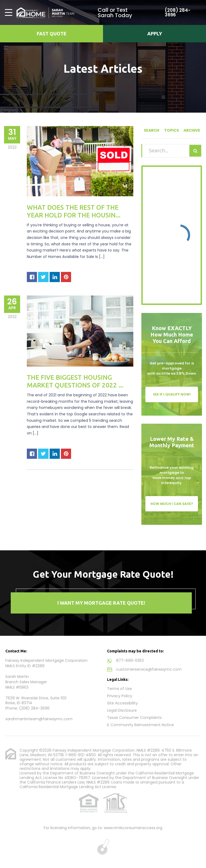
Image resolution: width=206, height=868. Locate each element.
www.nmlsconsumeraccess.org (133, 828)
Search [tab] (151, 130)
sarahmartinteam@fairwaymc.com (39, 719)
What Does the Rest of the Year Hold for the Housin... (74, 211)
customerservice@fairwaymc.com (149, 669)
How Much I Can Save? (172, 504)
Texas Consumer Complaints (134, 718)
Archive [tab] (192, 130)
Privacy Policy (120, 696)
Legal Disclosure (122, 710)
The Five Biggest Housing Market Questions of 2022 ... (75, 381)
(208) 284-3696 (176, 13)
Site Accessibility (122, 703)
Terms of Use (119, 689)
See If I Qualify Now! (172, 394)
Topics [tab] (172, 130)
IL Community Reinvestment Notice (140, 725)
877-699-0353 (130, 660)
